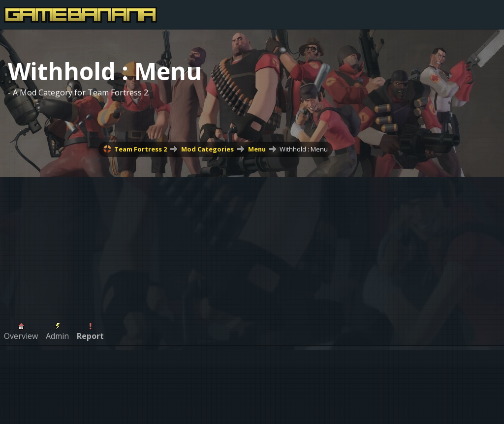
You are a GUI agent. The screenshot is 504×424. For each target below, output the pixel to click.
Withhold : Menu (304, 149)
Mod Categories (207, 149)
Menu (257, 149)
